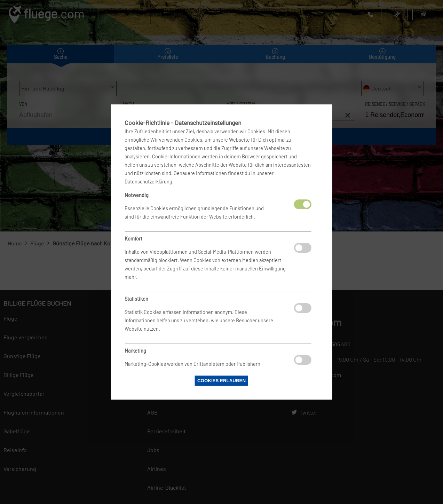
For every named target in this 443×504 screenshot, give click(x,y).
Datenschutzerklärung (148, 182)
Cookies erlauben (221, 381)
